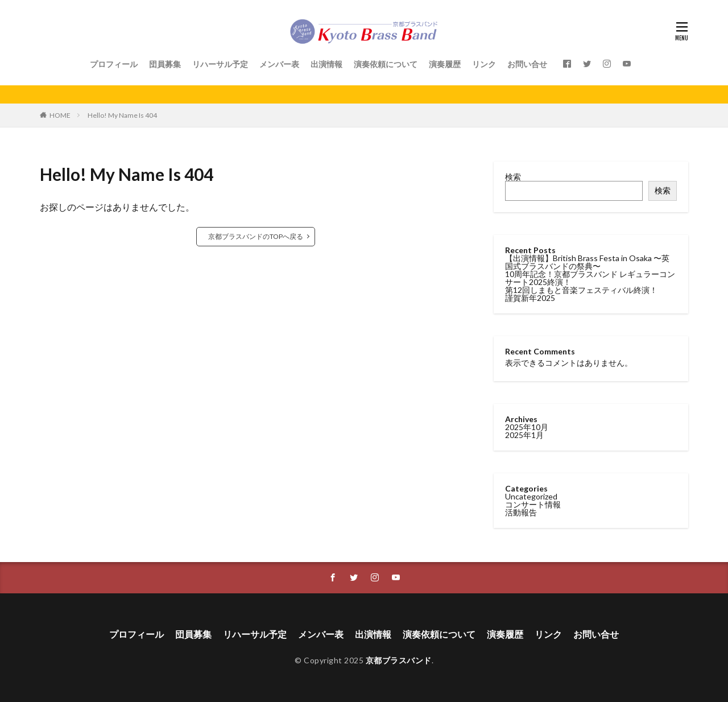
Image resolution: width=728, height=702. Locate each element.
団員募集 (165, 64)
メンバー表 (279, 64)
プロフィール (114, 64)
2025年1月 (524, 435)
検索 (513, 177)
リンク (484, 64)
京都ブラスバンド (399, 660)
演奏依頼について (386, 64)
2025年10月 (527, 427)
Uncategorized (531, 496)
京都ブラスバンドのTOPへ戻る (256, 236)
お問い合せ (527, 64)
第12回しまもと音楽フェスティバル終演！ (581, 290)
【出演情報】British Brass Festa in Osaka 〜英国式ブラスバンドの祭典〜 (587, 262)
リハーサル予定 (220, 64)
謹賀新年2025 (530, 298)
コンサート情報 (533, 504)
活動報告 (521, 512)
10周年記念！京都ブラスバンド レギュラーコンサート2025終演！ (590, 278)
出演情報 (326, 64)
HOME (60, 115)
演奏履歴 (445, 64)
